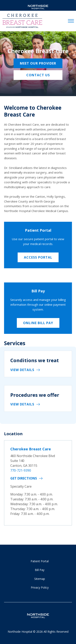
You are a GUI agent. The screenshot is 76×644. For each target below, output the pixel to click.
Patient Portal (40, 561)
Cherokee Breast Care (31, 449)
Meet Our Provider (38, 63)
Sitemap (40, 579)
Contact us (38, 75)
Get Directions (24, 478)
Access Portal (38, 257)
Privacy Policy (40, 587)
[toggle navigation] (71, 21)
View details (22, 370)
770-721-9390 (21, 470)
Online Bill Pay (38, 323)
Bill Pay (40, 570)
